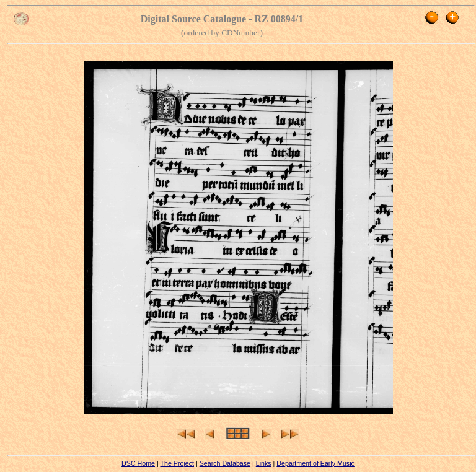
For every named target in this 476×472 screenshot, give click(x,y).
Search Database (225, 463)
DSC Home (138, 463)
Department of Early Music (315, 463)
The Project (177, 463)
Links (264, 463)
